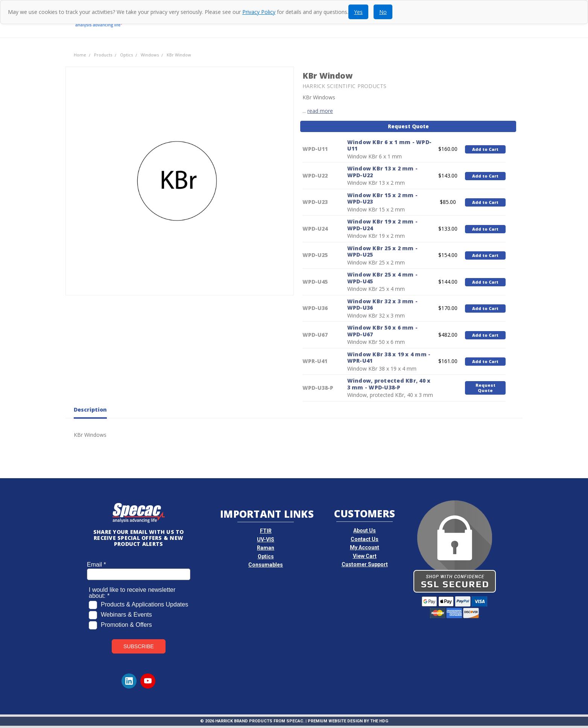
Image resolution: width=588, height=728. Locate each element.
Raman (266, 548)
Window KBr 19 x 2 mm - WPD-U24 (383, 225)
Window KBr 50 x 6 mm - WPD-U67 (383, 331)
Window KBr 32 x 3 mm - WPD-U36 (383, 305)
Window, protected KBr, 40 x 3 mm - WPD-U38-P (389, 384)
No (383, 12)
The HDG (379, 721)
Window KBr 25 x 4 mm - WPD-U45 (383, 278)
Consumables (266, 565)
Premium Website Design (335, 721)
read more (320, 111)
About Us (365, 530)
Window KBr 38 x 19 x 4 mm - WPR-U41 (389, 358)
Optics (266, 556)
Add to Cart (485, 149)
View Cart (365, 556)
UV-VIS (266, 540)
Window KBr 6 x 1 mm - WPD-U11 (390, 145)
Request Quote (408, 126)
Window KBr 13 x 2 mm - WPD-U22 (383, 172)
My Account (365, 547)
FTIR (266, 531)
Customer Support (365, 564)
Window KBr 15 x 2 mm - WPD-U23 (383, 198)
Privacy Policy (259, 12)
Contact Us (365, 539)
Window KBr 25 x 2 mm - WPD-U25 (383, 252)
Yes (358, 12)
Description (90, 410)
